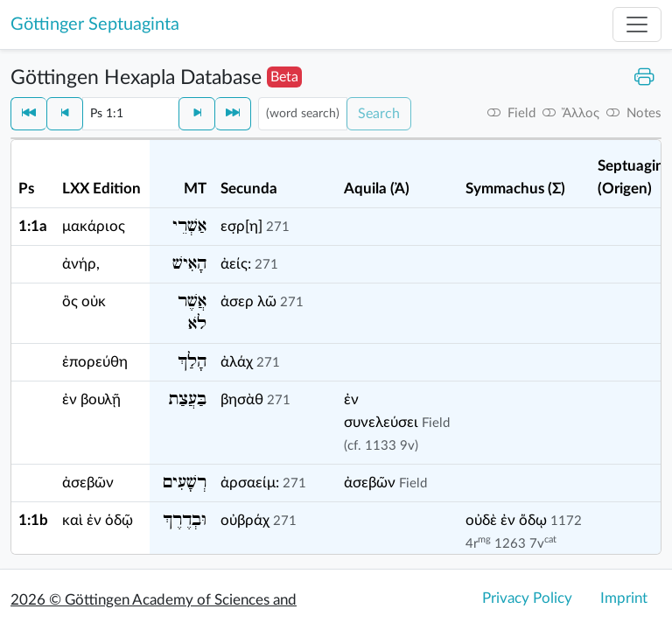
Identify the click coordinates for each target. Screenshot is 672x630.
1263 (510, 544)
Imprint (624, 598)
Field (436, 423)
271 (278, 227)
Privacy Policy (527, 598)
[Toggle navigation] (637, 24)
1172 (566, 521)
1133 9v (390, 446)
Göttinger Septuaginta (95, 24)
